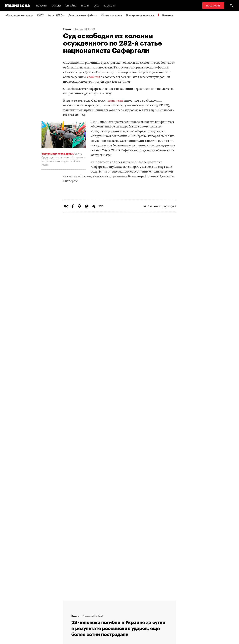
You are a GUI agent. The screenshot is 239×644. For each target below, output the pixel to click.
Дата (96, 5)
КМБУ (40, 15)
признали (116, 101)
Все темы (168, 15)
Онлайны (71, 5)
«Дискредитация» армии (20, 15)
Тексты (85, 5)
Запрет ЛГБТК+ (56, 15)
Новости (41, 5)
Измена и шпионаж (112, 15)
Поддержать (213, 5)
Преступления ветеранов (140, 15)
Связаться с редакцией (160, 220)
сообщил (94, 77)
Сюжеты (56, 5)
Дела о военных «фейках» (83, 15)
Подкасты (109, 5)
